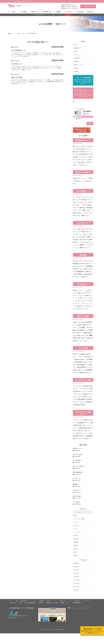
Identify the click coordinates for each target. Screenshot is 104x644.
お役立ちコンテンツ (78, 65)
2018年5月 (76, 557)
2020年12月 (76, 553)
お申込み (21, 590)
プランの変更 (83, 335)
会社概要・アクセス (65, 590)
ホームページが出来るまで (74, 588)
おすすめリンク (17, 64)
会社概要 (76, 71)
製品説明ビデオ (77, 48)
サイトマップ (86, 588)
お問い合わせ (13, 590)
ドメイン (76, 516)
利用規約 (76, 68)
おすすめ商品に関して (57, 47)
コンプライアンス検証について (83, 400)
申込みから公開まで (83, 159)
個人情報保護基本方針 (31, 590)
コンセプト (76, 55)
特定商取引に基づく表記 (51, 590)
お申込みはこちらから (88, 6)
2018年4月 (76, 560)
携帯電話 (83, 242)
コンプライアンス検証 (79, 506)
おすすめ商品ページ (18, 50)
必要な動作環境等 (76, 590)
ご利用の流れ (77, 58)
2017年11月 (76, 570)
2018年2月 (76, 563)
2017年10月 (76, 573)
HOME (75, 45)
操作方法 (76, 532)
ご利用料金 (76, 61)
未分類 (75, 542)
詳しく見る (68, 15)
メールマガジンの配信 (83, 367)
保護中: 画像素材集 (78, 459)
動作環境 (76, 529)
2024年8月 (76, 550)
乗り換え (76, 522)
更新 (75, 539)
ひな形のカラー (83, 271)
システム (76, 509)
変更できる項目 (17, 77)
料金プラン (76, 536)
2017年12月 (76, 567)
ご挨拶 (75, 51)
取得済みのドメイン (83, 127)
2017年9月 (76, 577)
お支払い (76, 502)
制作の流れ (76, 526)
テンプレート (77, 512)
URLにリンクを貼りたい (79, 453)
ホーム (11, 588)
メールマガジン (77, 519)
